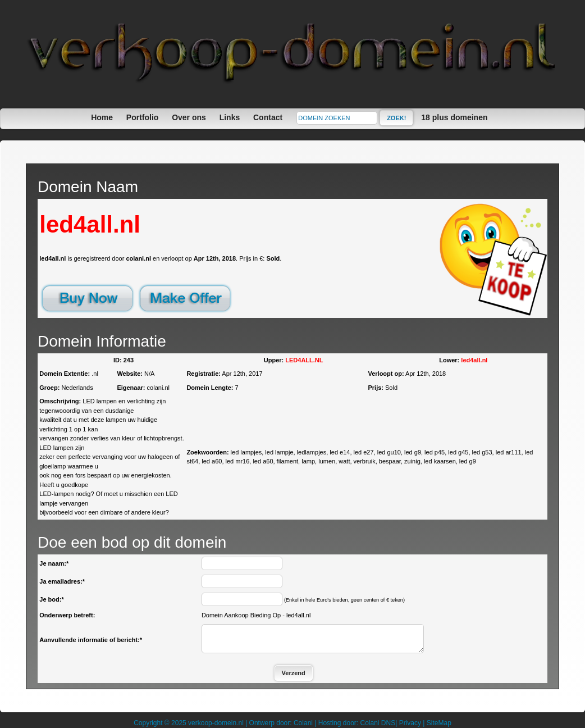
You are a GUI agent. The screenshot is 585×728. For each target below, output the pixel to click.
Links (230, 117)
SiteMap (439, 723)
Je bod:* (51, 599)
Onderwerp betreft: (67, 615)
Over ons (189, 117)
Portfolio (143, 117)
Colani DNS (378, 723)
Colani (303, 723)
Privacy (410, 723)
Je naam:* (54, 563)
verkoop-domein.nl (216, 723)
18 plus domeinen (454, 117)
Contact (268, 117)
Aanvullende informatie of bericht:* (91, 640)
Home (102, 117)
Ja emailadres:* (62, 581)
